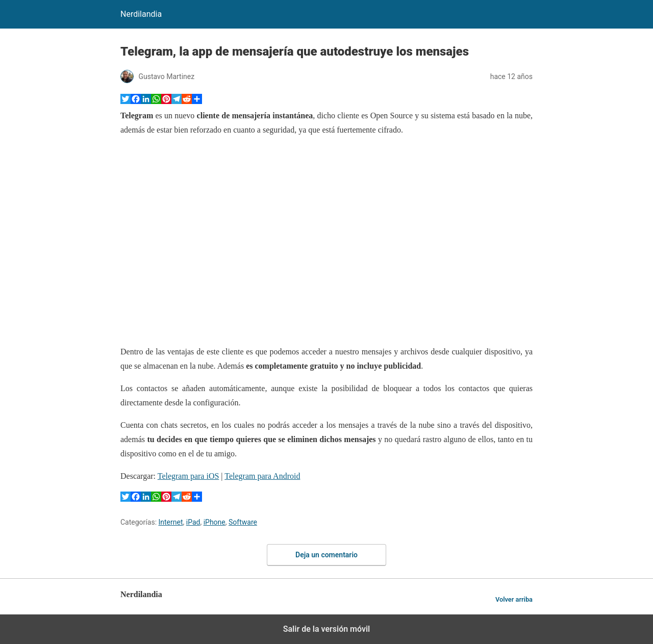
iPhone (215, 522)
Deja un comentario (326, 555)
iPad (193, 522)
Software (243, 522)
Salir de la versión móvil (327, 629)
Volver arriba (514, 599)
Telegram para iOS (189, 476)
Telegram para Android (262, 476)
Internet (171, 522)
